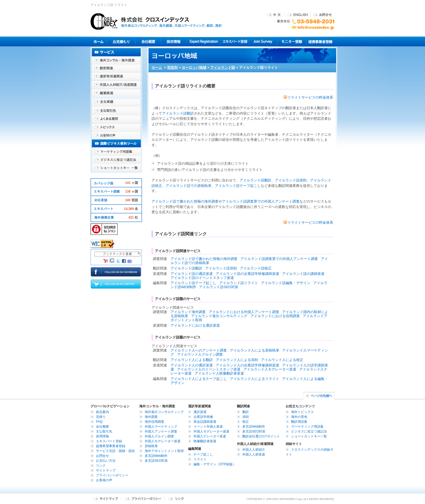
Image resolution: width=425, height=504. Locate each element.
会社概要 (148, 42)
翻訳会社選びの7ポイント (261, 436)
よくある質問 (116, 119)
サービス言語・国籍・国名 (115, 451)
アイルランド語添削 (291, 180)
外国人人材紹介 (254, 450)
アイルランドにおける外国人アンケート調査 (244, 312)
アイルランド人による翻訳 (192, 360)
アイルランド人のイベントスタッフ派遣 (209, 369)
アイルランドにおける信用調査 (275, 316)
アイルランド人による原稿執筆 (255, 350)
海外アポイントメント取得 (164, 451)
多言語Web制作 (156, 456)
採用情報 (174, 42)
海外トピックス (116, 127)
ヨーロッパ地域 (194, 68)
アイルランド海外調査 (188, 312)
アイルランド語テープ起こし (238, 186)
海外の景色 (299, 417)
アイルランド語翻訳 (178, 113)
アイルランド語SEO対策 (218, 287)
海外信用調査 (154, 422)
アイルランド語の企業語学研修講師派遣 (247, 274)
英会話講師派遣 (205, 422)
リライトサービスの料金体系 (308, 97)
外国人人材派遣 (254, 454)
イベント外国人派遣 (208, 427)
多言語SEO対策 (156, 461)
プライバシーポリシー (112, 475)
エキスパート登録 (235, 42)
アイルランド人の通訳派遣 (192, 365)
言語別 (172, 68)
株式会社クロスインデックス (156, 21)
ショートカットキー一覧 (116, 168)
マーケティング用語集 (116, 152)
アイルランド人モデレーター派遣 (270, 369)
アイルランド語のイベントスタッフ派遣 (202, 278)
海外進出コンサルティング (164, 412)
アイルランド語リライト (239, 283)
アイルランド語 (223, 68)
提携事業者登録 (320, 42)
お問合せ (323, 14)
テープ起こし (203, 454)
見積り (121, 42)
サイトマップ (106, 470)
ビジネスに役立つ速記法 (116, 160)
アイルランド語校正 (256, 268)
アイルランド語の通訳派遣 (192, 274)
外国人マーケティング (161, 427)
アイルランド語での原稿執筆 (189, 186)
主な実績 (116, 103)
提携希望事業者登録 (111, 446)
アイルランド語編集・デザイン (286, 283)
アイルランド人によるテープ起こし (199, 379)
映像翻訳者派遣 (205, 441)
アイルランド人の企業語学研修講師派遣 (247, 365)
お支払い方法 (106, 461)
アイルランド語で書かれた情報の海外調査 (185, 201)
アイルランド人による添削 (237, 360)
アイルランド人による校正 (282, 360)
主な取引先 (116, 111)
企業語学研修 (203, 417)
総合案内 (102, 412)
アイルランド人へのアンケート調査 (199, 350)
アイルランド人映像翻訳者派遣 (219, 373)
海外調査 (151, 417)
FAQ (99, 422)
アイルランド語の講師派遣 (303, 274)
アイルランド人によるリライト (255, 379)
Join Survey (263, 42)
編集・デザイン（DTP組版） (215, 464)
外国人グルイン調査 (159, 436)
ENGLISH (298, 14)
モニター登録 (292, 42)
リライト (200, 459)
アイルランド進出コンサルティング (219, 316)
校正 (246, 422)
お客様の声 (116, 135)
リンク (101, 466)
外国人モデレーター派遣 (163, 441)
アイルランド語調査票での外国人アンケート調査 (261, 201)
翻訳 (246, 412)
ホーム (157, 68)
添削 (246, 417)
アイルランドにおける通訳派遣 (195, 325)
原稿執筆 (151, 446)
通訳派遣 (200, 412)
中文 (275, 14)
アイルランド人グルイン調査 (200, 354)
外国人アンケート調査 (161, 431)
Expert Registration (204, 42)
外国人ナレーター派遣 (210, 436)
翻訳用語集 (299, 422)
